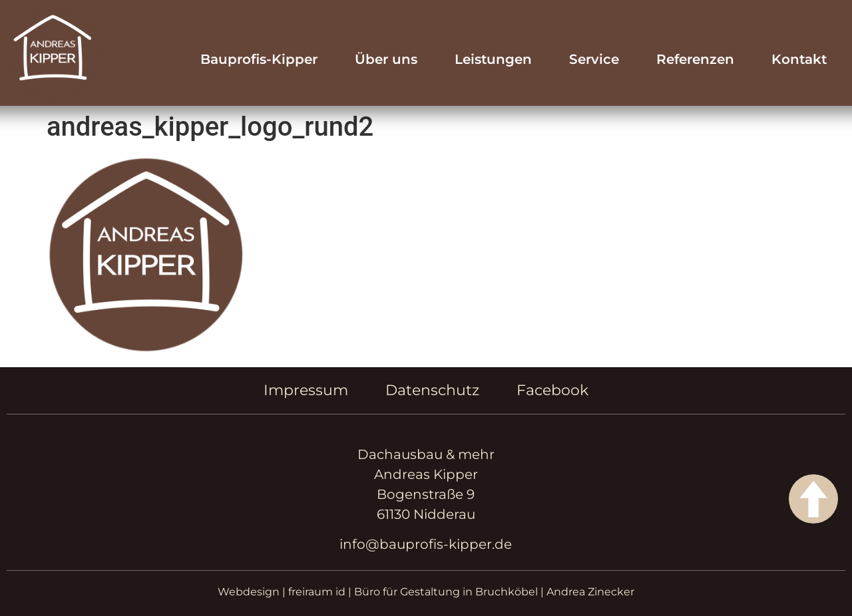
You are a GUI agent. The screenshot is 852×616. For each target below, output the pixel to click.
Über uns (386, 59)
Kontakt (799, 59)
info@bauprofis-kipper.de (426, 544)
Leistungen (493, 59)
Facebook (552, 390)
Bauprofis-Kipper (259, 59)
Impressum (306, 390)
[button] (29, 587)
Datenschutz (432, 390)
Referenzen (695, 59)
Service (594, 59)
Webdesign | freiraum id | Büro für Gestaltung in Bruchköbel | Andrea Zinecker (426, 592)
